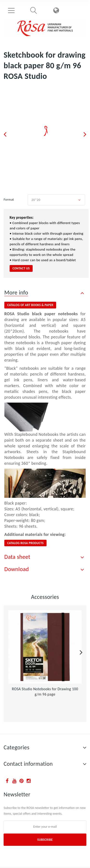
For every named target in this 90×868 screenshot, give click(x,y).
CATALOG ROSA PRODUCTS (25, 543)
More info (16, 292)
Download (17, 569)
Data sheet (17, 557)
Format (9, 200)
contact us (21, 268)
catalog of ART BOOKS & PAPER (30, 305)
